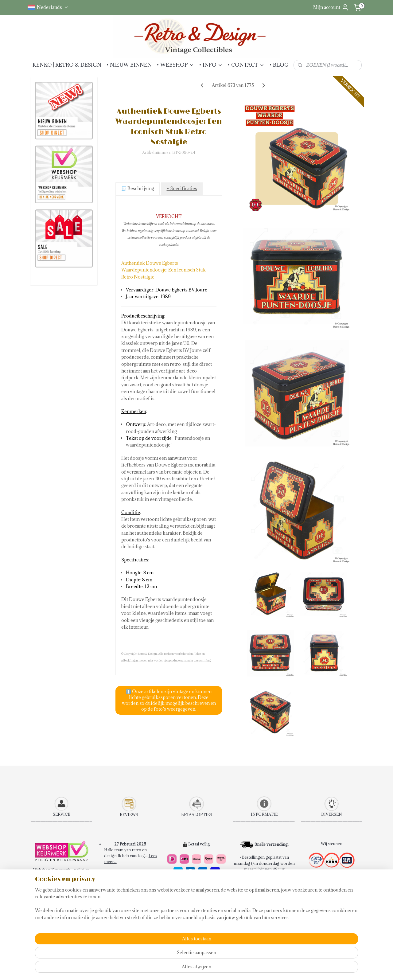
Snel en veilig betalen (191, 911)
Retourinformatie (53, 905)
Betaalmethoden (51, 911)
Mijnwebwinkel (274, 969)
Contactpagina (50, 899)
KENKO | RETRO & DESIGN (67, 65)
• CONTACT (246, 65)
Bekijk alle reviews (132, 920)
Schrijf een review (132, 926)
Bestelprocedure (52, 887)
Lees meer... (148, 885)
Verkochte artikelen (132, 938)
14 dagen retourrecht (191, 917)
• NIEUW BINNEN (129, 65)
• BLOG (279, 65)
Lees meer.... (145, 909)
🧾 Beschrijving (137, 188)
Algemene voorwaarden (59, 893)
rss (202, 969)
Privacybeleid (49, 929)
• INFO (211, 65)
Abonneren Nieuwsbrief (59, 935)
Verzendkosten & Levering (61, 917)
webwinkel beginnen (223, 969)
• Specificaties (182, 188)
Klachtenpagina (51, 923)
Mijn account (331, 7)
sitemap (191, 969)
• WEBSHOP (175, 65)
